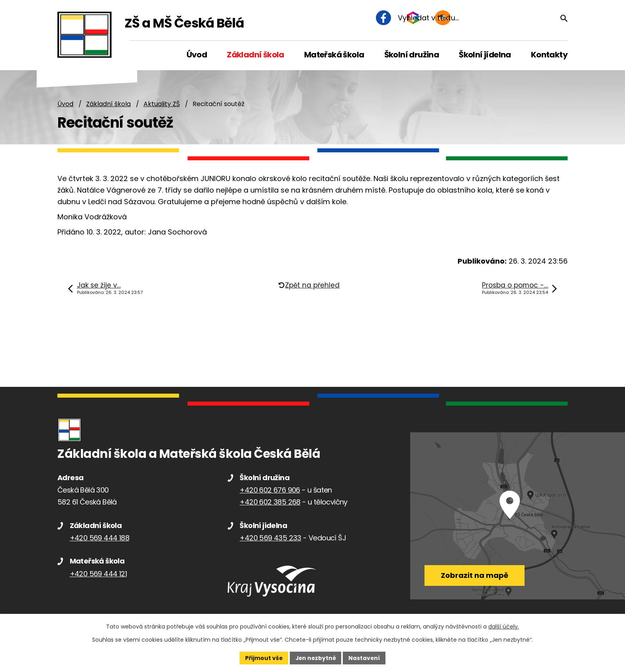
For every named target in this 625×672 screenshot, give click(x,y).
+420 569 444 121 (98, 574)
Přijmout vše (263, 658)
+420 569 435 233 (270, 538)
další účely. (504, 627)
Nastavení (365, 658)
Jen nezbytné (315, 658)
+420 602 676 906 (270, 490)
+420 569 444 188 (99, 538)
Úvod (65, 104)
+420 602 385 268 (270, 502)
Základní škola (108, 104)
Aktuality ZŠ (162, 104)
